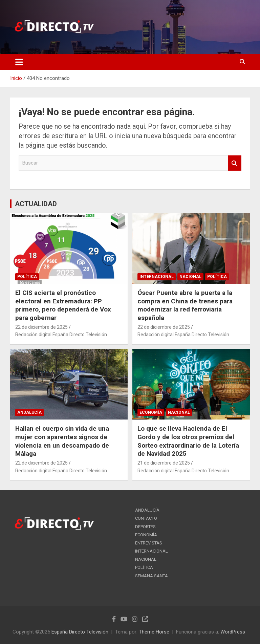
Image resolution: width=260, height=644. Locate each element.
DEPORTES (145, 527)
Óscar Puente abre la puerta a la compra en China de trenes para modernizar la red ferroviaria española (185, 305)
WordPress (233, 632)
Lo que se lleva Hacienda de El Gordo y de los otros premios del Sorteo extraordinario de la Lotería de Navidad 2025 (188, 441)
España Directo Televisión (80, 632)
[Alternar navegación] (19, 62)
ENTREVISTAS (149, 543)
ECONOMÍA (151, 412)
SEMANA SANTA (151, 576)
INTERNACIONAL (157, 277)
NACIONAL (190, 277)
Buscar (235, 163)
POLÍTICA (27, 277)
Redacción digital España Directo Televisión (61, 335)
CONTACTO (146, 518)
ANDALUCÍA (29, 412)
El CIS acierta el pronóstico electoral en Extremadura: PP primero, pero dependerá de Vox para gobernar (63, 305)
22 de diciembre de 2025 (41, 327)
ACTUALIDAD (36, 204)
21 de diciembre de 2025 (164, 463)
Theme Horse (154, 632)
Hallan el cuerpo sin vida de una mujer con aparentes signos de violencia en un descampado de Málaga (62, 441)
